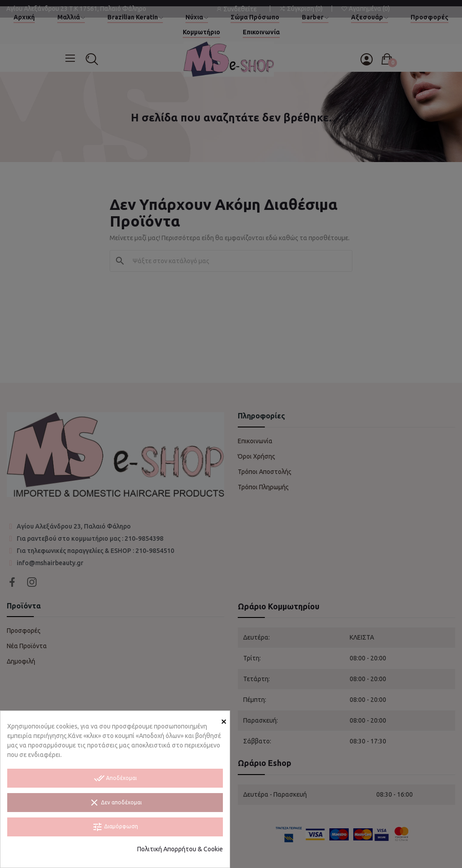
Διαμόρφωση (115, 827)
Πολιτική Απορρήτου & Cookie (180, 849)
